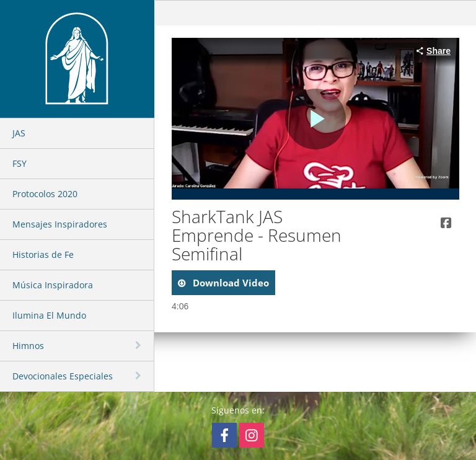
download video (230, 283)
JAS (19, 133)
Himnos (28, 346)
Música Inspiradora (53, 285)
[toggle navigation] (139, 345)
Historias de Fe (43, 254)
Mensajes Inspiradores (60, 224)
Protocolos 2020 (45, 194)
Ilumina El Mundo (49, 315)
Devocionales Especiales (63, 376)
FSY (20, 163)
